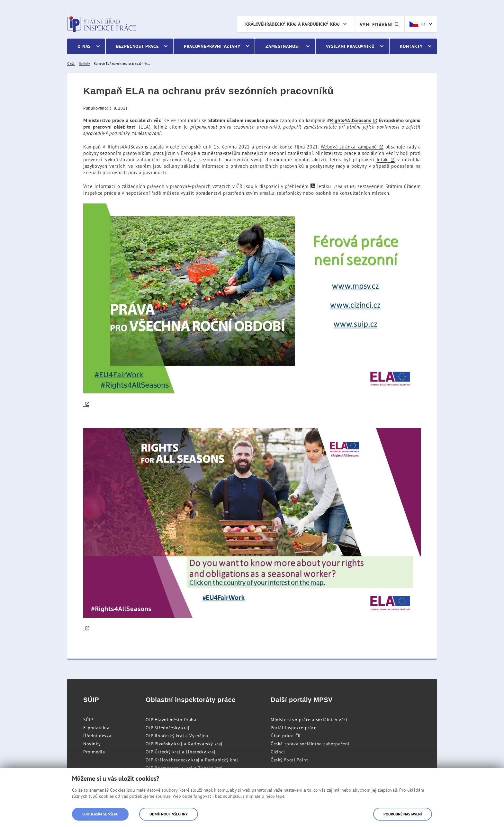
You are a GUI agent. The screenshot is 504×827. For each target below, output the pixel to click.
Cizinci (278, 752)
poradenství (208, 193)
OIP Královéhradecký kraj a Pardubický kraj (192, 760)
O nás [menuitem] (84, 46)
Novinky (92, 744)
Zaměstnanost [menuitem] (283, 46)
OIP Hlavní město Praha (171, 720)
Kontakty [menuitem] (411, 46)
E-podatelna (96, 728)
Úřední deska (97, 736)
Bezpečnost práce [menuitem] (137, 46)
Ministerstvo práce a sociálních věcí (309, 720)
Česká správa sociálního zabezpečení (310, 744)
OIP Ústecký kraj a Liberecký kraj (180, 752)
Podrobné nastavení (403, 814)
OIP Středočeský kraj (167, 728)
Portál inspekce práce (294, 728)
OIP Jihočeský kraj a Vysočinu (177, 736)
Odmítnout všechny (169, 814)
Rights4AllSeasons (351, 120)
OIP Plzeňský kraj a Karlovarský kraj (184, 744)
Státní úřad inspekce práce (102, 24)
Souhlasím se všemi (100, 814)
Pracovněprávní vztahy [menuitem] (212, 46)
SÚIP (88, 720)
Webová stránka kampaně (349, 147)
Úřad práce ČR (286, 736)
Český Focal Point (289, 760)
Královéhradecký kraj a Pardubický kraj (293, 24)
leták (382, 160)
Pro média (94, 752)
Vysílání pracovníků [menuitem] (350, 46)
